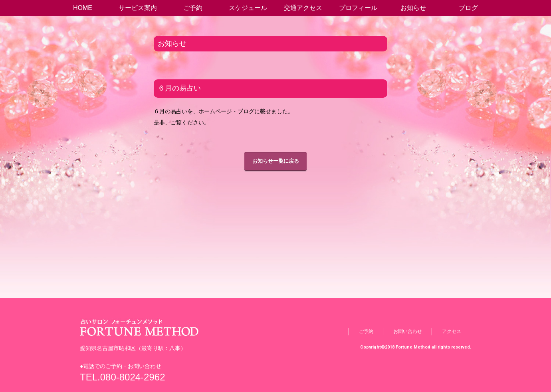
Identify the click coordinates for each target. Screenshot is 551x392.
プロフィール (358, 8)
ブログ (468, 8)
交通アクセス (303, 8)
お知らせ (413, 8)
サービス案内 (138, 8)
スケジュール (248, 8)
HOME (83, 8)
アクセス (452, 331)
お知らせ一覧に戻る (276, 161)
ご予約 (193, 8)
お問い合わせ (408, 331)
